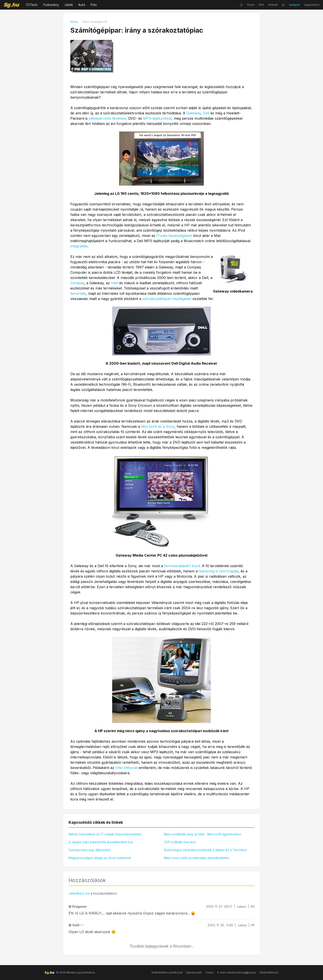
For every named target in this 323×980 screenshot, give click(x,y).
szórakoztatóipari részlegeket (167, 299)
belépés (295, 5)
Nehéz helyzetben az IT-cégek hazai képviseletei (105, 834)
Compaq (77, 283)
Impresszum (194, 972)
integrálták (79, 246)
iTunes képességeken (174, 236)
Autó (82, 5)
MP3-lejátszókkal (157, 118)
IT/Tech (32, 5)
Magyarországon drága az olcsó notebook (100, 858)
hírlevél (273, 5)
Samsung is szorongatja (219, 571)
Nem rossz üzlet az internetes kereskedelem (197, 858)
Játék (69, 5)
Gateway (194, 113)
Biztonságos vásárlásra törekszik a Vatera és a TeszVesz (206, 850)
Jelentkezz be (79, 893)
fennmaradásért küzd (182, 566)
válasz (241, 906)
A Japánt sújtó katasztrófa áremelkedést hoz (101, 842)
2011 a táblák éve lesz (180, 842)
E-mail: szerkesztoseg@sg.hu (237, 972)
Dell (206, 113)
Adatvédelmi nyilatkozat (167, 972)
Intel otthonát (126, 768)
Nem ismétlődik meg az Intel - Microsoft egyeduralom (203, 834)
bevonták (78, 293)
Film (94, 5)
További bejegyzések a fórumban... (162, 946)
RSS (261, 5)
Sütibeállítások (269, 972)
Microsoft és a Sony (158, 426)
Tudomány (51, 5)
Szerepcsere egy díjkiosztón (90, 850)
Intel (114, 283)
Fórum (210, 972)
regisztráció (312, 5)
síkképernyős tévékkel (107, 118)
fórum (251, 5)
